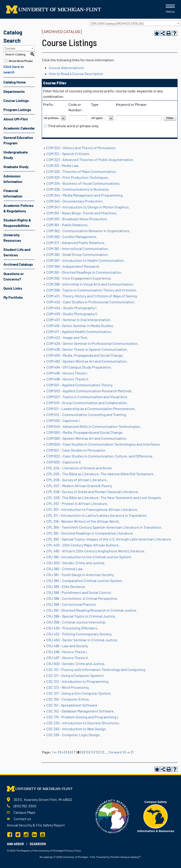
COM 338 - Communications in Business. (78, 189)
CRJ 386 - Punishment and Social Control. (79, 592)
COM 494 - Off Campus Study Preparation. (79, 367)
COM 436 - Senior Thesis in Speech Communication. (87, 349)
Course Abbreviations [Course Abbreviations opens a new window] (66, 68)
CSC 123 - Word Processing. (68, 687)
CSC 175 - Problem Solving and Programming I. (83, 717)
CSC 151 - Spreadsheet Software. (72, 705)
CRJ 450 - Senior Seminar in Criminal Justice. (82, 640)
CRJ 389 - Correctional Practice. (72, 604)
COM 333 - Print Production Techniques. (78, 177)
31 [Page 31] (132, 752)
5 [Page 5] (67, 752)
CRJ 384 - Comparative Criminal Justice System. (85, 581)
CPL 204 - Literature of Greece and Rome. (80, 468)
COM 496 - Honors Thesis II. (68, 379)
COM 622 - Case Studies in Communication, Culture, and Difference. (100, 456)
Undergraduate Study (16, 155)
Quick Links (13, 288)
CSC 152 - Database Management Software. (80, 711)
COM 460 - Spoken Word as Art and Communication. (87, 361)
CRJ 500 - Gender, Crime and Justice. (76, 664)
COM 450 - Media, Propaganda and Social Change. (85, 355)
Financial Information (13, 193)
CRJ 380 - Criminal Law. (65, 569)
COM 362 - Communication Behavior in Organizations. (88, 231)
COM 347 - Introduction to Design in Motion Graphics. (88, 207)
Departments (14, 91)
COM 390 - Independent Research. (73, 266)
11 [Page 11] (92, 752)
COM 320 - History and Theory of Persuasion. (81, 148)
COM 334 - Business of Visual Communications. (83, 183)
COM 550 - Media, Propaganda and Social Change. (85, 432)
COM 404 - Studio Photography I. (72, 308)
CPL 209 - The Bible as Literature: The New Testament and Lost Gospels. (104, 498)
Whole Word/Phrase (21, 61)
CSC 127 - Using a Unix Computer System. (79, 693)
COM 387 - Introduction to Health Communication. (85, 260)
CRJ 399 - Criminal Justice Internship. (76, 622)
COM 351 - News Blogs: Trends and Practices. (82, 213)
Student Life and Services (17, 252)
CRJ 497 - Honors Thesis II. (67, 658)
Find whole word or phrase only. (74, 126)
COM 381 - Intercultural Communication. (78, 248)
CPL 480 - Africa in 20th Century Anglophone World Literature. (96, 551)
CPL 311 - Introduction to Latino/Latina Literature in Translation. (97, 515)
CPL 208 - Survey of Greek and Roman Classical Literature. (93, 492)
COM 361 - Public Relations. (67, 225)
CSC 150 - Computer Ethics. (68, 699)
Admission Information (13, 179)
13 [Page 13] (103, 752)
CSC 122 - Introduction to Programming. (78, 681)
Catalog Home (15, 82)
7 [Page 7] (74, 752)
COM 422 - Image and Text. (67, 337)
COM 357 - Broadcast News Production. (77, 219)
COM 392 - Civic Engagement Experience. (79, 278)
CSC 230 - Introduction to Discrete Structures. (83, 723)
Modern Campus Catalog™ (126, 857)
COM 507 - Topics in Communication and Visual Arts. (87, 397)
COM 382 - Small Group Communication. (77, 254)
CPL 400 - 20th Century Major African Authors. (83, 545)
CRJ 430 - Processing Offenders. (72, 628)
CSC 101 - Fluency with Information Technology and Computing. (96, 669)
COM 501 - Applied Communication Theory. (80, 385)
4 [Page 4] (63, 752)
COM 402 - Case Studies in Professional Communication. (91, 302)
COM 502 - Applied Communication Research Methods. (89, 391)
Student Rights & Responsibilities (17, 223)
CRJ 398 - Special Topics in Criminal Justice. (81, 616)
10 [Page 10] (87, 752)
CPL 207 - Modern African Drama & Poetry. (79, 486)
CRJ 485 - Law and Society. (67, 646)
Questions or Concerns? (14, 276)
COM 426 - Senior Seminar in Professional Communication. (92, 343)
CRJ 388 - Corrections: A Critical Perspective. (82, 598)
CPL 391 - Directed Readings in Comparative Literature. (90, 533)
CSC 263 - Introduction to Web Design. (77, 729)
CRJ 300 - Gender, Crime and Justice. (76, 563)
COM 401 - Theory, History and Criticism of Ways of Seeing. (92, 296)
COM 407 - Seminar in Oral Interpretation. (79, 320)
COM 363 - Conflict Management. (72, 237)
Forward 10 (117, 752)
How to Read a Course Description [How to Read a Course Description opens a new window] (76, 74)
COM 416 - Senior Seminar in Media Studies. (80, 326)
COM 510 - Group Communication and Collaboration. (87, 403)
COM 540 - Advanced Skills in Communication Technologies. (94, 426)
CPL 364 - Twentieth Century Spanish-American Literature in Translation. (104, 527)
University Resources (12, 238)
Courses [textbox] (10, 48)
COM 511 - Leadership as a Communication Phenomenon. (91, 409)
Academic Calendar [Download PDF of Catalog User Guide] (19, 128)
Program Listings (17, 110)
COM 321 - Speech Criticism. (68, 154)
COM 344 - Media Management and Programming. (85, 195)
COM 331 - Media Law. (63, 165)
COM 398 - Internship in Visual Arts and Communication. (90, 284)
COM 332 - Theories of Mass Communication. (81, 171)
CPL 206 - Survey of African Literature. (77, 480)
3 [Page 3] (59, 752)
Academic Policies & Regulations (18, 208)
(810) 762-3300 (25, 806)
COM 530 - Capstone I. (63, 420)
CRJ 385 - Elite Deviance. (66, 586)
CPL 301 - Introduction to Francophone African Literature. (92, 509)
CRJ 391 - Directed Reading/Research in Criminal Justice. (92, 610)
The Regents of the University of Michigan (40, 850)
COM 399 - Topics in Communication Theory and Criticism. (92, 290)
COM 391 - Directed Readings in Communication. (84, 272)
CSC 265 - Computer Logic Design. (73, 735)
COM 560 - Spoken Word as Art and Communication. (87, 438)
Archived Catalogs (18, 264)
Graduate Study (16, 167)
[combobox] (135, 23)
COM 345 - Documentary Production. (75, 201)
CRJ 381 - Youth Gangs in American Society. (80, 575)
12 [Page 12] (97, 752)
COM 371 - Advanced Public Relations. (76, 243)
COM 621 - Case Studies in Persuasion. (76, 450)
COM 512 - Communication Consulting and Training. (87, 415)
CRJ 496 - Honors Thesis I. (67, 652)
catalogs (48, 857)
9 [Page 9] (82, 752)
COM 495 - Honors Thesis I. (67, 373)
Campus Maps (24, 812)
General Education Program (18, 140)
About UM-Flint (16, 119)
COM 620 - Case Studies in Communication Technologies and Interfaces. (104, 444)
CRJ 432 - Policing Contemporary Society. (79, 634)
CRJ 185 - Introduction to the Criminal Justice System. (89, 557)
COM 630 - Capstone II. (64, 462)
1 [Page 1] (52, 752)
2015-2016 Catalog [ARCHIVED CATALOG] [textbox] (117, 23)
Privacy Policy (73, 850)
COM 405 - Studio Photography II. (72, 314)
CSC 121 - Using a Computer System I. (76, 675)
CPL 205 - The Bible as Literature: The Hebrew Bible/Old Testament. (100, 474)
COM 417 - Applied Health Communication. (79, 331)
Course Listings (16, 100)
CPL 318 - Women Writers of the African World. (83, 521)
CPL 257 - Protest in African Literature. (77, 503)
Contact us (22, 819)
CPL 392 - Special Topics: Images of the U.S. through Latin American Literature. (109, 539)
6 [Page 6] (71, 752)
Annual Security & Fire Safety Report (36, 825)
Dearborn (38, 844)
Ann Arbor (15, 844)
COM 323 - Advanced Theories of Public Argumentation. (90, 160)
